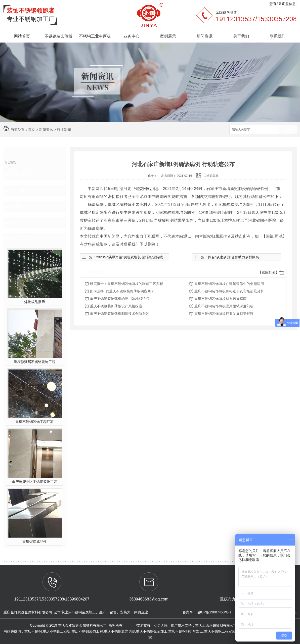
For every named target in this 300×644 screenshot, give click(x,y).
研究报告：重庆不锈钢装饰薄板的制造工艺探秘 (127, 284)
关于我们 (241, 36)
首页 (32, 130)
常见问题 (20, 206)
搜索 (288, 130)
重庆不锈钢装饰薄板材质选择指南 (220, 299)
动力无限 (161, 625)
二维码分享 (211, 176)
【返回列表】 (269, 272)
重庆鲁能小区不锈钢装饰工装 (35, 482)
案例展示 (168, 36)
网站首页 (22, 36)
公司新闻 (20, 175)
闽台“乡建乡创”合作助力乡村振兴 (234, 257)
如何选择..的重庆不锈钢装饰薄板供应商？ (122, 291)
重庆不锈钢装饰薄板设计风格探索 (116, 306)
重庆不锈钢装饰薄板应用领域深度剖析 (224, 306)
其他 (15, 222)
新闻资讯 (205, 36)
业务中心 (131, 36)
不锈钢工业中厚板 (95, 36)
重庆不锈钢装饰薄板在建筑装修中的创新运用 (229, 284)
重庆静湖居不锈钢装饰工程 (35, 362)
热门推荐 (20, 238)
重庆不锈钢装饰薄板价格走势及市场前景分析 (229, 291)
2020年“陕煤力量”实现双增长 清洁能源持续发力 (133, 257)
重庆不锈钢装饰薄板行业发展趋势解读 (224, 314)
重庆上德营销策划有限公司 (216, 625)
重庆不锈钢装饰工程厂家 (35, 422)
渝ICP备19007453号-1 (214, 612)
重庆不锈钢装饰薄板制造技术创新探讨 (120, 314)
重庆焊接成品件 (35, 542)
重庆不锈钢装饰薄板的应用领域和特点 (120, 299)
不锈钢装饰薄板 (58, 36)
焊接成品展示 (35, 302)
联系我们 (278, 36)
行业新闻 (64, 130)
